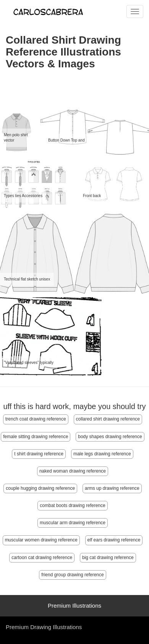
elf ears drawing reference (114, 540)
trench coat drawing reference (36, 419)
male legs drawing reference (102, 454)
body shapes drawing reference (110, 437)
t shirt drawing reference (39, 454)
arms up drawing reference (112, 488)
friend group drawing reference (72, 575)
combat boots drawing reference (72, 505)
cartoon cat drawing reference (42, 558)
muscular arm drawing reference (73, 523)
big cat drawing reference (108, 558)
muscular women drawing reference (41, 540)
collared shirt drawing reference (108, 419)
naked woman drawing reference (73, 471)
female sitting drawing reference (36, 437)
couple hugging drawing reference (40, 488)
